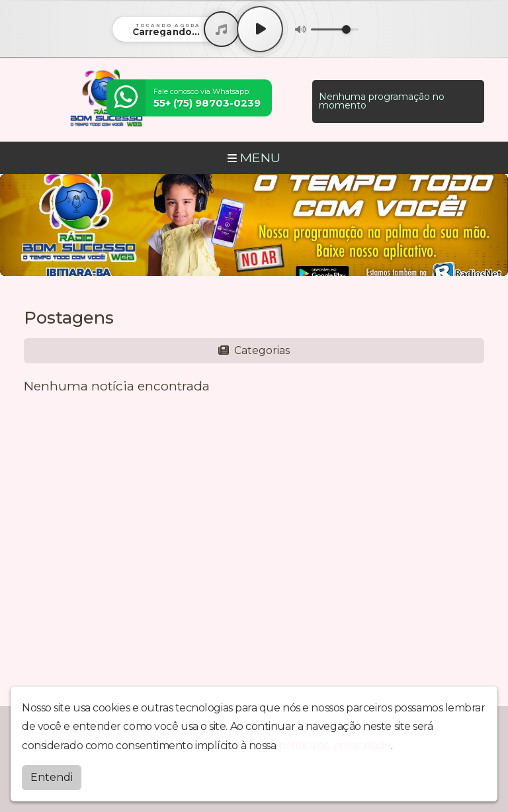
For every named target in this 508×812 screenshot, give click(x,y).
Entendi (52, 777)
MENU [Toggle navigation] (254, 158)
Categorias (254, 350)
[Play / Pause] (260, 29)
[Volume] (335, 29)
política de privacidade (335, 745)
